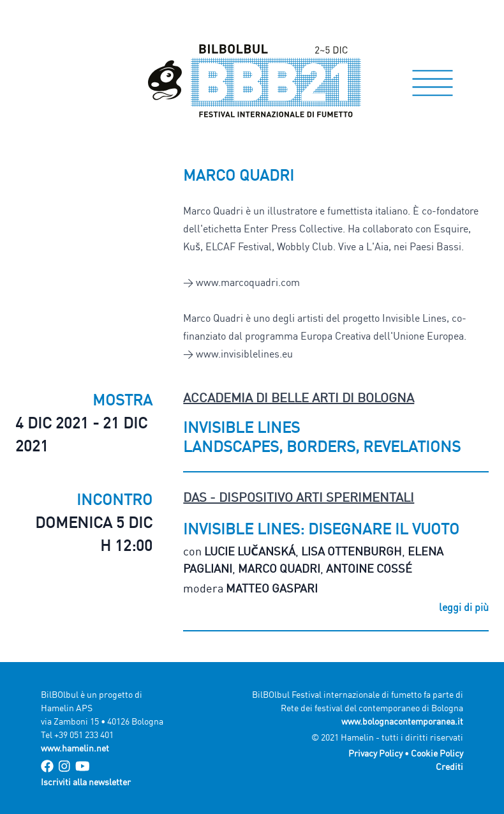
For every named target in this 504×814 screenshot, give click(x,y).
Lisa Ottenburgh (352, 551)
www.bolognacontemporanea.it (402, 721)
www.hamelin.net (75, 748)
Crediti (449, 766)
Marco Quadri (279, 568)
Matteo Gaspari (272, 588)
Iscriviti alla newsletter (86, 782)
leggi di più (464, 607)
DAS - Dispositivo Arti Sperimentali (299, 497)
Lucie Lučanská (250, 551)
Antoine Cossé (369, 568)
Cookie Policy (437, 753)
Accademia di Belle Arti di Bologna (299, 397)
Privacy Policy (375, 753)
